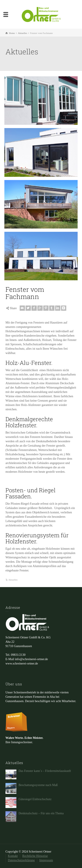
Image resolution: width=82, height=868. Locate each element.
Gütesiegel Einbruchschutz (35, 799)
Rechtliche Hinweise (35, 856)
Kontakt (13, 856)
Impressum (46, 860)
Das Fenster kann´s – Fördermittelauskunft (45, 771)
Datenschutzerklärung (21, 860)
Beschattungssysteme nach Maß (38, 785)
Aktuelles (13, 580)
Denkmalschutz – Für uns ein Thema (41, 813)
